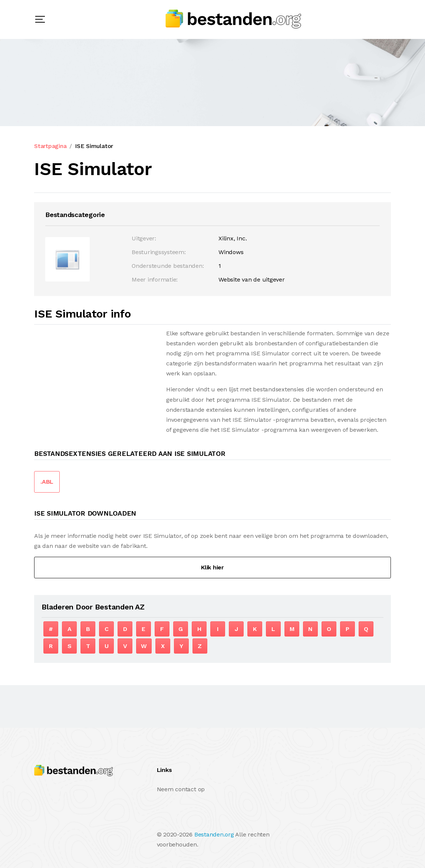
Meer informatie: (155, 280)
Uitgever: (144, 238)
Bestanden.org (214, 834)
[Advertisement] (96, 380)
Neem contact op (181, 789)
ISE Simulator (94, 146)
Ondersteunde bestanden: (168, 266)
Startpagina (50, 146)
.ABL (47, 482)
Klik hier (212, 567)
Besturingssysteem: (159, 252)
